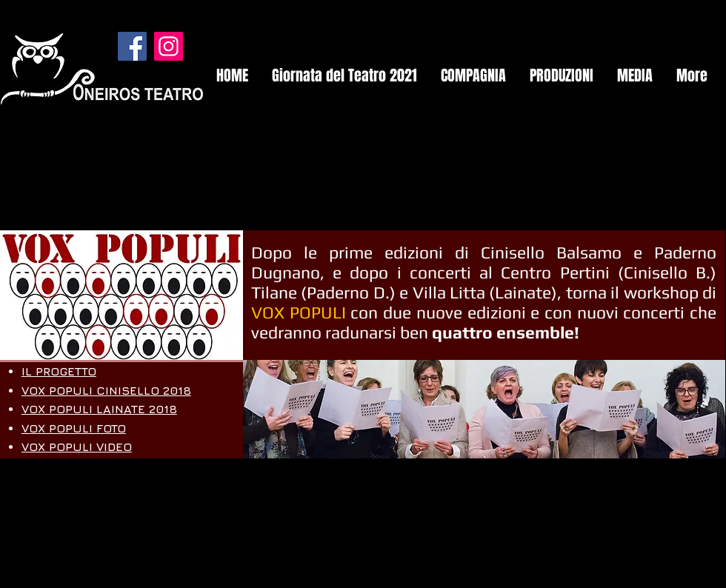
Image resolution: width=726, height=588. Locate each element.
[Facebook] (132, 46)
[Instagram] (169, 46)
